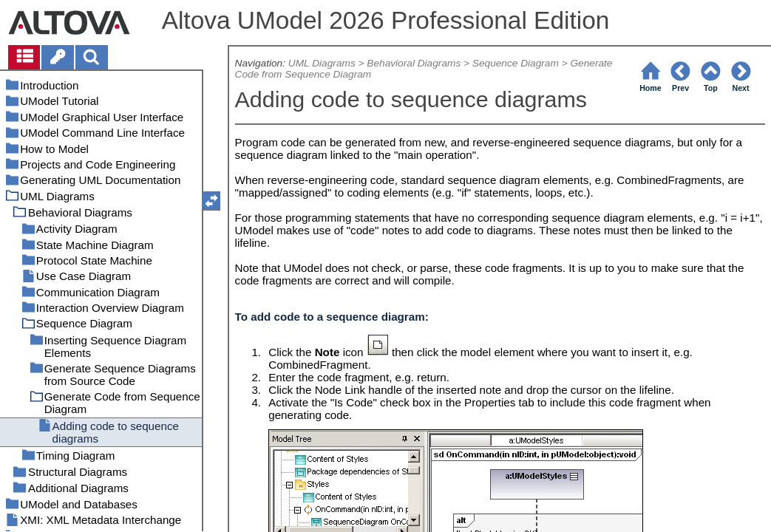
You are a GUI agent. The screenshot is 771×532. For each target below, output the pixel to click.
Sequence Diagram (516, 63)
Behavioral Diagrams (414, 63)
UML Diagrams (322, 63)
